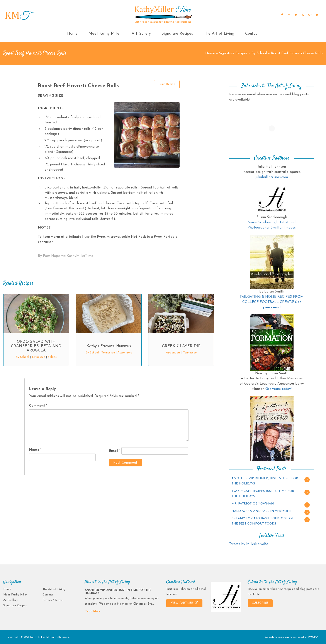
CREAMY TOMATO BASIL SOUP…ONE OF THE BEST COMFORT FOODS (263, 521)
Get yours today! (278, 389)
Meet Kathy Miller (105, 34)
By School (259, 53)
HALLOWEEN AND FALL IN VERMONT (262, 511)
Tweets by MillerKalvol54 (249, 544)
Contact (252, 34)
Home (72, 34)
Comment (38, 406)
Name (35, 450)
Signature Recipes (177, 34)
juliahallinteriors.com (272, 177)
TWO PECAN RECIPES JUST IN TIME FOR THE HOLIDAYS (263, 494)
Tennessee (38, 357)
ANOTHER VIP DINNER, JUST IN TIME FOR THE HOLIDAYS (265, 481)
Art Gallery (141, 34)
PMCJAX (313, 637)
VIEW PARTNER (184, 603)
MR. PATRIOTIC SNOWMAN (253, 504)
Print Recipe (167, 84)
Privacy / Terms (53, 600)
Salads (52, 357)
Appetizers (125, 353)
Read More (93, 611)
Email (115, 451)
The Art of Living (219, 34)
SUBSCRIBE (260, 603)
